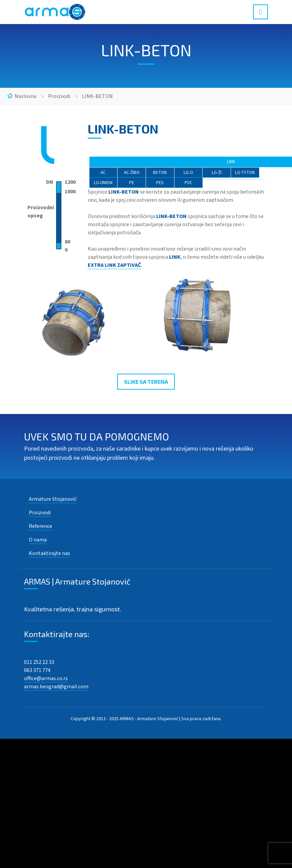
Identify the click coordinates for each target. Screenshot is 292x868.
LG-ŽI (217, 172)
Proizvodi (59, 96)
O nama (38, 540)
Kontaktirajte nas (49, 553)
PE (132, 183)
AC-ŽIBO (132, 172)
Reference (40, 526)
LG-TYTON (245, 172)
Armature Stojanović (53, 499)
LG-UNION (103, 183)
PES (160, 183)
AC (103, 172)
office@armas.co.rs (46, 678)
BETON (160, 172)
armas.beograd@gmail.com (56, 687)
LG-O (188, 172)
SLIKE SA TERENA (146, 382)
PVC (189, 183)
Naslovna (25, 96)
